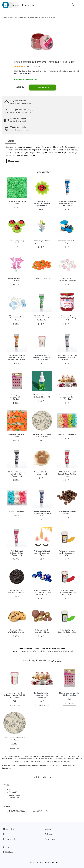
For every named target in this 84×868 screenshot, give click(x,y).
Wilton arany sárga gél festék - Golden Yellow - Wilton (67, 553)
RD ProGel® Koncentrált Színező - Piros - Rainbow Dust (67, 474)
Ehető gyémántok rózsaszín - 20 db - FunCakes (17, 397)
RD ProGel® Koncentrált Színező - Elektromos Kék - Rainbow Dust (67, 203)
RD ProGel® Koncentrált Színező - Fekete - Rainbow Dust (17, 474)
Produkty (12, 18)
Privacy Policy (50, 839)
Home (6, 18)
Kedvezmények (9, 839)
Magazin (48, 829)
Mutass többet (14, 161)
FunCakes (65, 71)
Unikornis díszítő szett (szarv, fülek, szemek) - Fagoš (42, 553)
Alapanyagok (19, 18)
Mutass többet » (25, 74)
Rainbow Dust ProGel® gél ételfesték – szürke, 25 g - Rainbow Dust (67, 357)
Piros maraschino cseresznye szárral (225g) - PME (67, 318)
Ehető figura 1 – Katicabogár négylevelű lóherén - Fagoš (42, 203)
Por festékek (49, 651)
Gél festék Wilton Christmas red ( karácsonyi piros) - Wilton (67, 593)
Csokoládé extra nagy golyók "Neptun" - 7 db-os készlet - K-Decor (42, 593)
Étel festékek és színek (36, 651)
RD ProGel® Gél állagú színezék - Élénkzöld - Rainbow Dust (42, 318)
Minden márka (9, 829)
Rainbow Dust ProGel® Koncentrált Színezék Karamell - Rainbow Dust (17, 357)
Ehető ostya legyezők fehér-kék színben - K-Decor (17, 318)
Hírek (5, 834)
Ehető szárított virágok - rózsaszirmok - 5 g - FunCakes (67, 397)
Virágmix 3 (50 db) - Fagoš (67, 434)
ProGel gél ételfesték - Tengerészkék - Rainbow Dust (42, 513)
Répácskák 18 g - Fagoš (42, 278)
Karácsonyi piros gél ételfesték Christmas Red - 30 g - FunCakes (42, 357)
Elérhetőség (8, 852)
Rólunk (6, 847)
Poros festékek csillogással (64, 651)
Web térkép (49, 834)
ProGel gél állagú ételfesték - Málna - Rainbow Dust (17, 553)
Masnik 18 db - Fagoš (17, 511)
